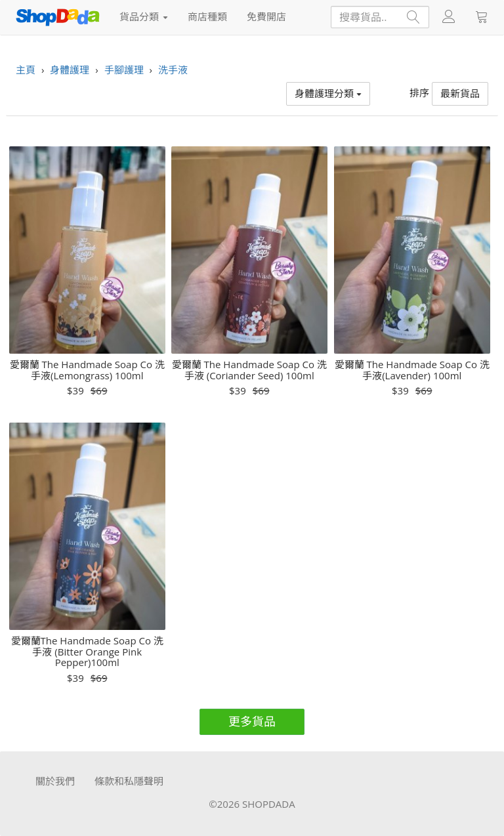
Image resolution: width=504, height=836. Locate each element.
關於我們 (55, 781)
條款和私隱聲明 (129, 781)
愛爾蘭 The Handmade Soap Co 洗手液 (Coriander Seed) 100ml (249, 370)
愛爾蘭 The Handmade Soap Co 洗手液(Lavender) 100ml (412, 370)
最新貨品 (460, 93)
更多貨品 (252, 721)
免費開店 (266, 16)
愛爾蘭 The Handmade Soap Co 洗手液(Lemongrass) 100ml (87, 370)
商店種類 (207, 16)
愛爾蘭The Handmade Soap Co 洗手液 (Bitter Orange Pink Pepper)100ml (87, 652)
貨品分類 (144, 16)
